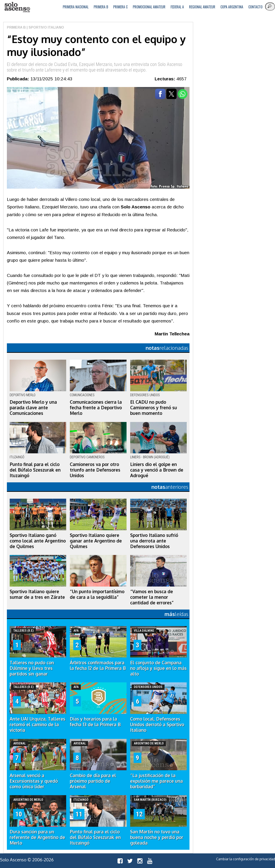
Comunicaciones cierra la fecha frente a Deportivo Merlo (96, 408)
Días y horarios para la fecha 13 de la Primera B (95, 722)
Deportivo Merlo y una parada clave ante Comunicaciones (33, 408)
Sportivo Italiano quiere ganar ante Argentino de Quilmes (96, 541)
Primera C (120, 7)
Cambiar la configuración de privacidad (246, 859)
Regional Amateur (202, 7)
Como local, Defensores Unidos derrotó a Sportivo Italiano (157, 724)
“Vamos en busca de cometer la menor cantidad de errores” (152, 597)
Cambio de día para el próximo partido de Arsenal (93, 781)
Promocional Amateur (149, 7)
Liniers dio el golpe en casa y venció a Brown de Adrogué (157, 470)
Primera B (101, 7)
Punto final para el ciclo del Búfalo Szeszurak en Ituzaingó (35, 470)
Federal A (177, 7)
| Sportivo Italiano (45, 27)
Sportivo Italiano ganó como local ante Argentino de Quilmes (38, 541)
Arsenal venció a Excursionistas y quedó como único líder (34, 781)
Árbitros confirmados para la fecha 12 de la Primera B (98, 665)
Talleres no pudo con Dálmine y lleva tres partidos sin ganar (32, 668)
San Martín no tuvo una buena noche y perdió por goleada (157, 837)
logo (17, 7)
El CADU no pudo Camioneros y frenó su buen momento (154, 408)
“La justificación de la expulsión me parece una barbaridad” (157, 781)
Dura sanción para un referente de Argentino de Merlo (37, 837)
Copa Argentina (232, 7)
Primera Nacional (76, 7)
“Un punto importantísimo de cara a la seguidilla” (97, 594)
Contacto (255, 7)
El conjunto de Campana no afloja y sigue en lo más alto (158, 668)
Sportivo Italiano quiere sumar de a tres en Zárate (37, 594)
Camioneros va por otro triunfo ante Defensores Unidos (95, 470)
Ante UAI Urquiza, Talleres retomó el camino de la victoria (37, 724)
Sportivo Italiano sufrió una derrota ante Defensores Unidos (154, 541)
